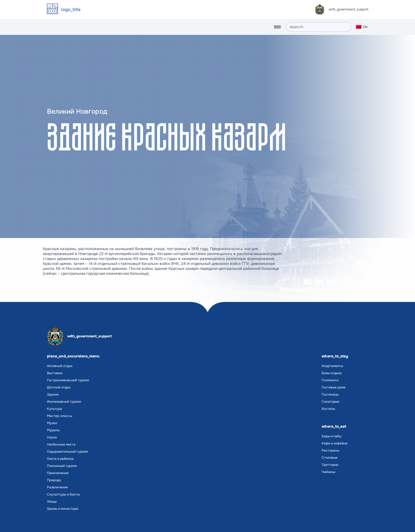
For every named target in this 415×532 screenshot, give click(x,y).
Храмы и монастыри (63, 509)
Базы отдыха (332, 373)
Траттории (330, 465)
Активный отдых (60, 366)
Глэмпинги (330, 380)
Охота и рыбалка (60, 459)
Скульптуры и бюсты (63, 494)
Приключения (58, 473)
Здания (53, 394)
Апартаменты (332, 366)
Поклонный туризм (62, 466)
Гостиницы (330, 394)
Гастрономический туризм (68, 380)
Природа (54, 480)
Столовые (330, 458)
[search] (318, 27)
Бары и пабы (332, 436)
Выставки (55, 373)
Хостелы (328, 409)
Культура (55, 409)
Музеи (52, 423)
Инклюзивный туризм (64, 402)
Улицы (52, 502)
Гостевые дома (334, 387)
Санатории (330, 402)
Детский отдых (59, 387)
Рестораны (330, 450)
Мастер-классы (60, 416)
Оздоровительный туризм (67, 452)
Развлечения (57, 487)
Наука (52, 437)
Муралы (53, 430)
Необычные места (61, 444)
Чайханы (328, 472)
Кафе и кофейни (335, 443)
